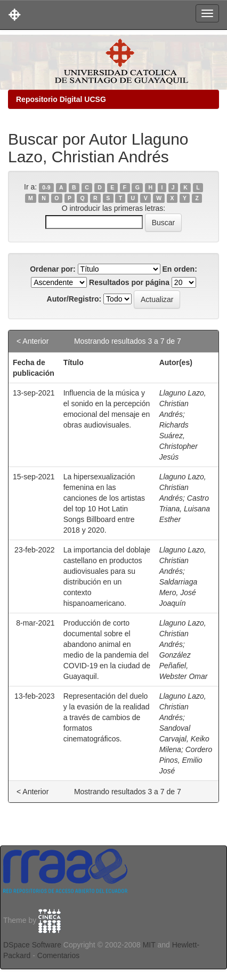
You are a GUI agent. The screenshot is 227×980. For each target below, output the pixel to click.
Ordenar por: (53, 269)
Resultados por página (129, 282)
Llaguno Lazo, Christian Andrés (183, 404)
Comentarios (58, 955)
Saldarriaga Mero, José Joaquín (179, 592)
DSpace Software (32, 945)
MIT (149, 945)
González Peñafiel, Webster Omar (184, 666)
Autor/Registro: (74, 299)
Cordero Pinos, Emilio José (186, 760)
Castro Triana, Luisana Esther (185, 509)
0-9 (46, 187)
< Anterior (33, 341)
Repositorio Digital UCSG (61, 99)
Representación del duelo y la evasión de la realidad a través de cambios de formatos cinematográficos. (107, 717)
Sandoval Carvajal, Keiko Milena (184, 739)
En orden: (180, 269)
